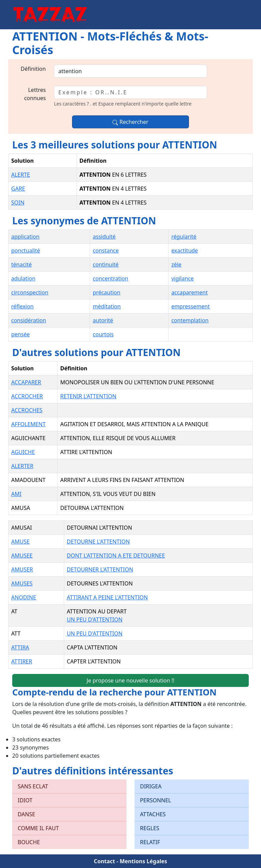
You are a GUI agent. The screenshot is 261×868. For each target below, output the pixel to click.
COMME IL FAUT (38, 828)
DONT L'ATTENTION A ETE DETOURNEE (116, 556)
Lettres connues (35, 94)
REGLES (150, 828)
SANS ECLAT (33, 786)
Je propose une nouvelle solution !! (130, 680)
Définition (33, 69)
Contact (104, 861)
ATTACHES (153, 814)
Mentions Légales (143, 861)
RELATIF (150, 842)
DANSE (26, 814)
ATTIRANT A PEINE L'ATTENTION (107, 597)
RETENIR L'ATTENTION (88, 396)
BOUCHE (29, 842)
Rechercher (130, 122)
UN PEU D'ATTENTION (95, 620)
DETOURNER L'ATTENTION (100, 569)
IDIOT (25, 800)
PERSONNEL (155, 800)
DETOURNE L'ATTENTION (98, 542)
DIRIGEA (151, 786)
